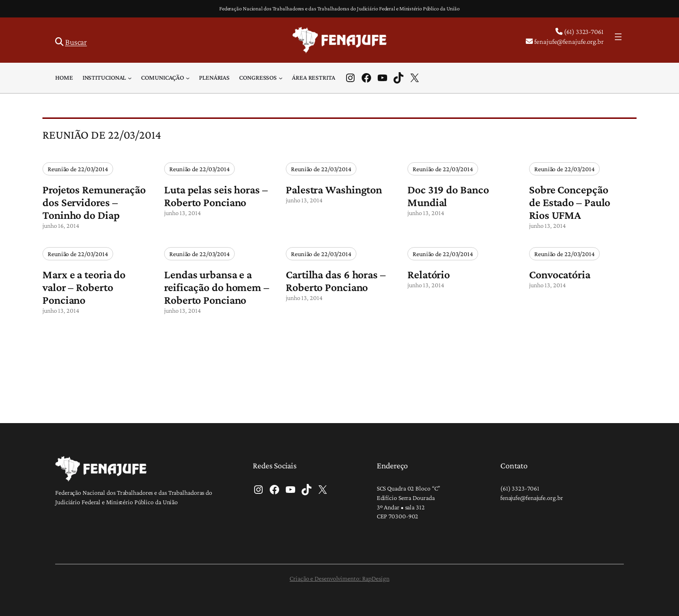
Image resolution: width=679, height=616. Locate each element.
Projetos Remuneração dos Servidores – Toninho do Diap (94, 202)
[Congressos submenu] (281, 78)
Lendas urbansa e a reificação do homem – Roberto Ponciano (217, 287)
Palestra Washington (334, 189)
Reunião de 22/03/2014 (78, 169)
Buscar (76, 42)
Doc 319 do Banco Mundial (448, 196)
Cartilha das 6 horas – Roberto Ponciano (336, 281)
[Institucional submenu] (130, 78)
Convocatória (560, 274)
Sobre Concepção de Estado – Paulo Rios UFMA (570, 202)
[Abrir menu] (618, 37)
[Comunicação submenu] (188, 78)
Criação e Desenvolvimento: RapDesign (339, 578)
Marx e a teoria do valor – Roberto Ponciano (84, 287)
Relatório (429, 274)
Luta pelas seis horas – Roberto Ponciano (216, 196)
